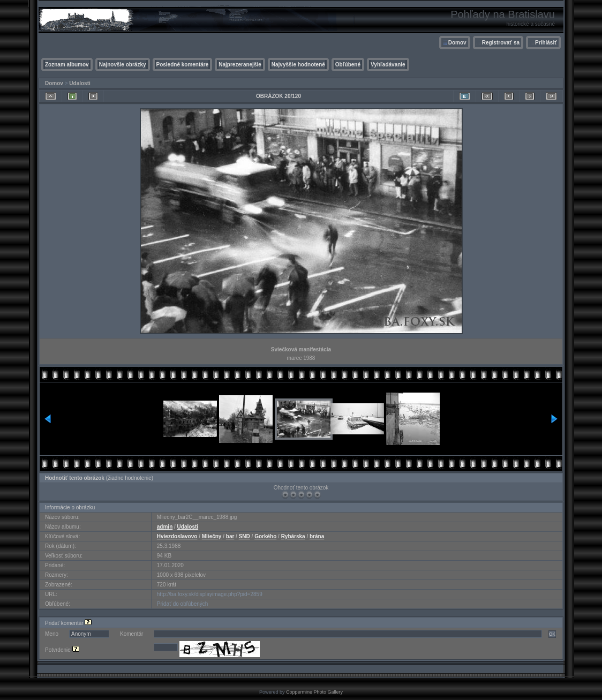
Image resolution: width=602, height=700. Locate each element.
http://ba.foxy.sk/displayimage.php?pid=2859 (210, 594)
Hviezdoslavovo (177, 536)
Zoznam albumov (67, 65)
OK (552, 634)
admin (165, 527)
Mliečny (212, 536)
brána (317, 536)
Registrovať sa (501, 43)
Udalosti (80, 83)
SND (244, 536)
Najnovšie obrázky (123, 65)
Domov (457, 43)
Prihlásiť (546, 43)
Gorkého (265, 536)
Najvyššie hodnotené (298, 65)
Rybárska (293, 536)
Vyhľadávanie (388, 65)
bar (230, 536)
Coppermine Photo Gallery (314, 692)
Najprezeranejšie (240, 65)
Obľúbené (348, 65)
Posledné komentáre (183, 65)
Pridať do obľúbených (183, 604)
